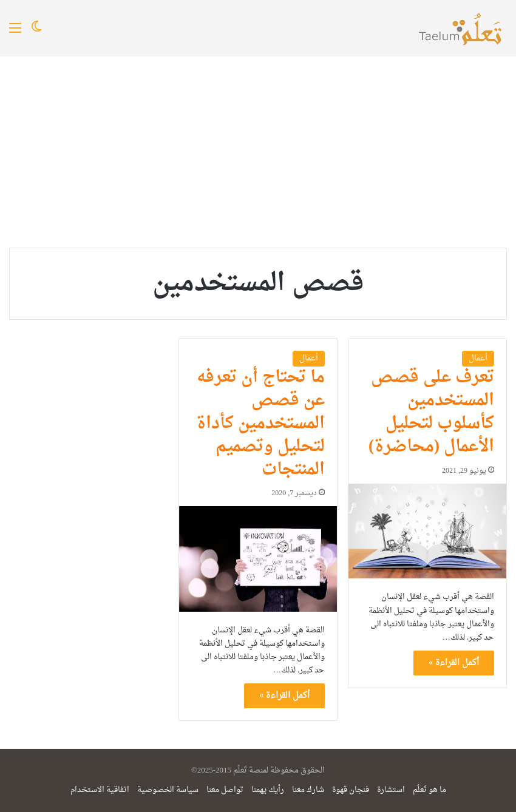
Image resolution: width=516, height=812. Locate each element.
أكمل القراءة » (454, 663)
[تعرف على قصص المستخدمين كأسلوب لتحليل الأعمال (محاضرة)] (427, 531)
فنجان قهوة (351, 790)
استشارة (391, 790)
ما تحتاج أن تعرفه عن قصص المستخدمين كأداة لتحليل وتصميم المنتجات (260, 423)
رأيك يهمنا (268, 790)
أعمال (478, 358)
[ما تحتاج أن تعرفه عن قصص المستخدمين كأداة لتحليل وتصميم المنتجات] (258, 559)
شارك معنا (308, 790)
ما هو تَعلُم (429, 790)
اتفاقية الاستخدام (100, 790)
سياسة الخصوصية (168, 790)
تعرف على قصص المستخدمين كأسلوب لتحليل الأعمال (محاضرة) (431, 412)
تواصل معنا (225, 790)
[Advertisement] (258, 147)
